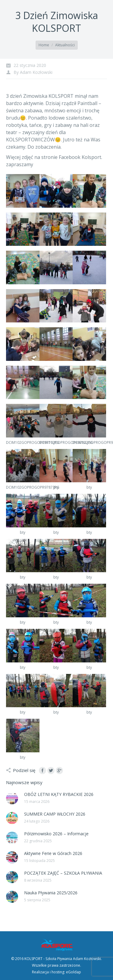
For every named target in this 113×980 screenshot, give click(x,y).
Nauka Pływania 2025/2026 (51, 893)
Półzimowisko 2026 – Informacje (56, 834)
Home (44, 45)
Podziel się (24, 770)
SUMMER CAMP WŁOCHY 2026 (55, 814)
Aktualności (65, 45)
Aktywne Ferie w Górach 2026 (53, 853)
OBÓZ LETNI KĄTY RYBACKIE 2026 (59, 794)
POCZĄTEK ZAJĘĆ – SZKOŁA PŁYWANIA (63, 873)
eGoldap (74, 972)
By (33, 72)
